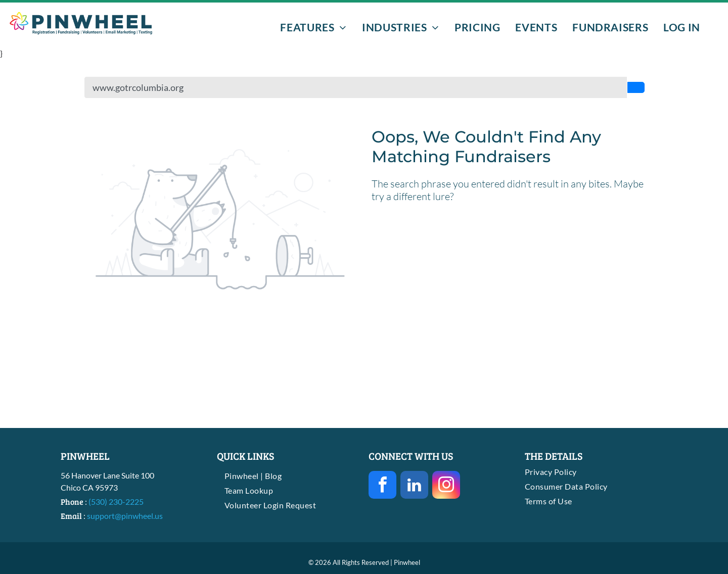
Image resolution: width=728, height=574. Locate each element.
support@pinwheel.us (125, 516)
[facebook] (382, 486)
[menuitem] (313, 27)
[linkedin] (414, 486)
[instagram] (446, 486)
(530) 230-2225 (116, 501)
